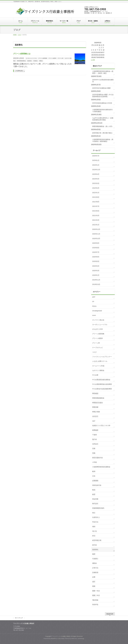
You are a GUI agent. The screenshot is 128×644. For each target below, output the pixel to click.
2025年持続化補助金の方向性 (102, 103)
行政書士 (36, 61)
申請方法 (95, 522)
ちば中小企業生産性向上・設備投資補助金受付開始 (103, 119)
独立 (94, 513)
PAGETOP (110, 614)
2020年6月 (96, 257)
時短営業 (95, 499)
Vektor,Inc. (74, 639)
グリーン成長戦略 (43, 58)
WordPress (54, 639)
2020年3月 (96, 271)
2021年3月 (96, 215)
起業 (94, 577)
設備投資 (95, 572)
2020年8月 (96, 248)
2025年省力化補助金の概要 (101, 88)
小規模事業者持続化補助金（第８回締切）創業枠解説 (103, 140)
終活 (94, 536)
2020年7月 (96, 252)
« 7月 (93, 60)
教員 (94, 490)
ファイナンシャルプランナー (102, 357)
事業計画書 (96, 412)
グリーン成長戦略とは (22, 54)
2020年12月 (96, 229)
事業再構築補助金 (21, 61)
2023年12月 (96, 170)
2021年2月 (96, 220)
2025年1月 (96, 160)
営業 (94, 449)
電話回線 (95, 600)
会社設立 (95, 416)
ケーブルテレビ (98, 348)
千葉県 (95, 435)
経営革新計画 (97, 540)
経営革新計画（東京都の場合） (103, 133)
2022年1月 (96, 193)
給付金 (95, 545)
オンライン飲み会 (98, 320)
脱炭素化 (30, 61)
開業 (94, 586)
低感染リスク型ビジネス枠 (101, 426)
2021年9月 (96, 197)
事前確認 (95, 393)
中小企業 (95, 375)
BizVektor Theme (64, 639)
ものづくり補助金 (98, 370)
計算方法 (95, 568)
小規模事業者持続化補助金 (101, 467)
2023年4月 (96, 174)
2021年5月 (96, 211)
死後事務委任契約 (98, 508)
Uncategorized (97, 311)
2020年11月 (96, 234)
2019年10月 (96, 284)
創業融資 (95, 430)
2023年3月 (96, 179)
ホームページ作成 (98, 366)
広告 (94, 476)
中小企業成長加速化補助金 (101, 380)
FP (93, 302)
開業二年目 (96, 595)
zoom (94, 315)
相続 (94, 527)
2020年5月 (96, 261)
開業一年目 (96, 591)
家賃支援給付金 (98, 458)
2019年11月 (96, 280)
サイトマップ (19, 618)
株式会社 (95, 504)
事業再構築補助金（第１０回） (103, 126)
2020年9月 (96, 243)
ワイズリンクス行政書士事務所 (61, 636)
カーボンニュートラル (31, 58)
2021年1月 (96, 225)
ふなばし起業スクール (100, 361)
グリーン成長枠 (52, 58)
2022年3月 (96, 183)
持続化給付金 (97, 485)
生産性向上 (96, 517)
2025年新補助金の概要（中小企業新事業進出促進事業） (103, 96)
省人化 (95, 531)
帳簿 (94, 471)
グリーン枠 (61, 58)
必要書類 (95, 481)
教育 (94, 494)
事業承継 (95, 407)
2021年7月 (96, 206)
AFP (94, 297)
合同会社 (95, 444)
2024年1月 (96, 165)
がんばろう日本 (98, 329)
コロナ (95, 352)
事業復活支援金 (98, 403)
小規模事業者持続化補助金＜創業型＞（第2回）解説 (103, 72)
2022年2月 (96, 188)
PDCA (94, 306)
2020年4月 (96, 266)
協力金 (95, 439)
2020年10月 (96, 238)
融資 (94, 554)
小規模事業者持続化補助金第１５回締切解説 (103, 111)
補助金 (41, 61)
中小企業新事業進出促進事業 (102, 384)
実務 (94, 453)
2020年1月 (96, 275)
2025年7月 (96, 156)
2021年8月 (96, 202)
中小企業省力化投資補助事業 (102, 389)
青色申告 (95, 605)
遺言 (94, 582)
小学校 (95, 462)
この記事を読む (19, 71)
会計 (94, 421)
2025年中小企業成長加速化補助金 (103, 81)
